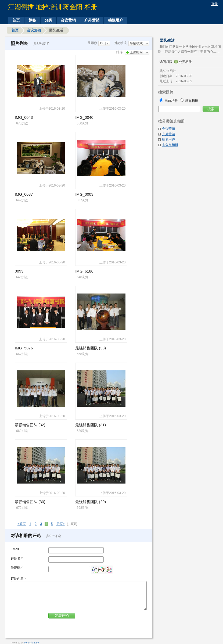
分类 (48, 20)
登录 (214, 4)
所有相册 (189, 101)
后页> (61, 524)
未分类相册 (170, 145)
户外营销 (92, 20)
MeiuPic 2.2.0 (32, 643)
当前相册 (169, 101)
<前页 (22, 524)
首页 (16, 20)
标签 (32, 20)
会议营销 (68, 20)
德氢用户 (116, 20)
